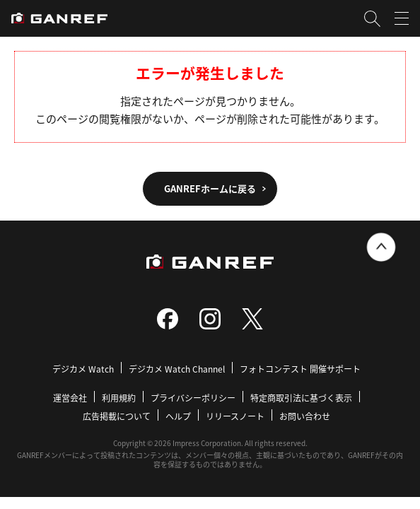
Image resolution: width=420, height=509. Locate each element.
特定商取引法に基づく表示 (301, 398)
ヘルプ (178, 416)
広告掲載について (117, 416)
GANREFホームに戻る (210, 188)
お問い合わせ (305, 416)
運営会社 (70, 398)
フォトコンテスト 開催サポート (300, 369)
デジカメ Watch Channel (177, 369)
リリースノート (235, 416)
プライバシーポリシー (193, 398)
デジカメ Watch (83, 369)
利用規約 (119, 398)
